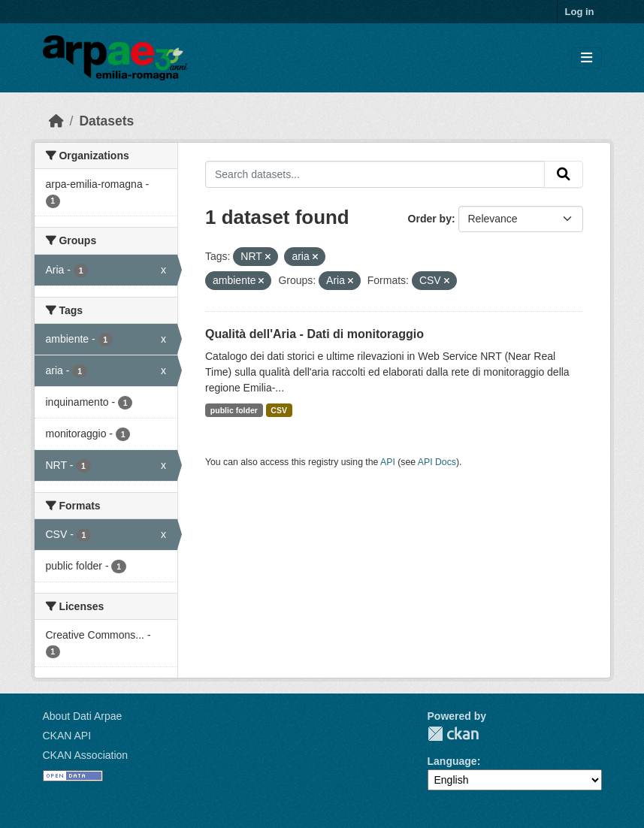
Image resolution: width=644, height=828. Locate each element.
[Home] (56, 121)
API (388, 462)
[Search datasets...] (375, 174)
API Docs (437, 462)
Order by (430, 219)
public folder (234, 410)
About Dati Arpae (83, 716)
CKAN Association (86, 755)
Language (452, 761)
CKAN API (67, 736)
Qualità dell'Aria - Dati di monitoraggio (314, 334)
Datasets (106, 121)
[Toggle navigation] (587, 58)
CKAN (453, 734)
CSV (279, 410)
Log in (580, 12)
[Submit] (564, 174)
